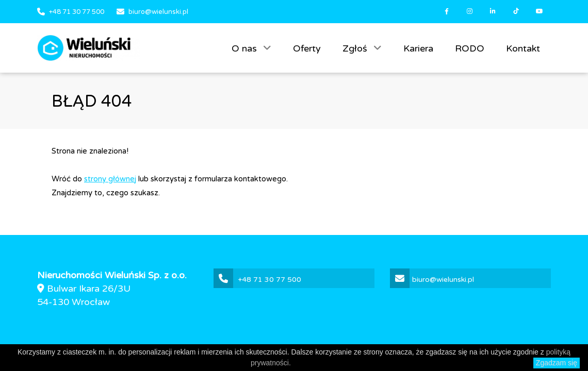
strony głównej (110, 179)
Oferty (307, 48)
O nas (246, 48)
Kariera (418, 48)
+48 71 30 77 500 (77, 12)
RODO (470, 48)
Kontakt (523, 48)
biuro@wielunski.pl (158, 12)
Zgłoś (356, 48)
